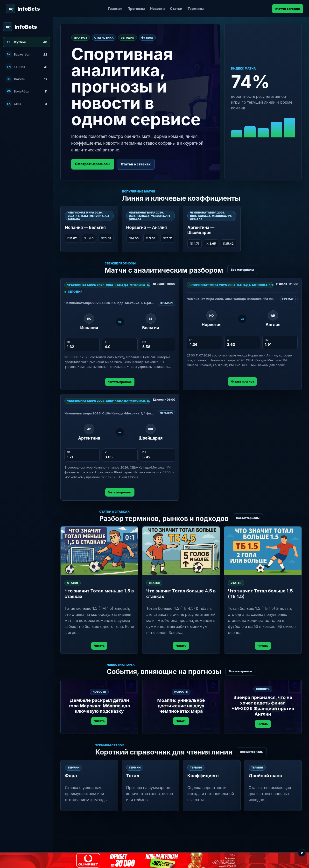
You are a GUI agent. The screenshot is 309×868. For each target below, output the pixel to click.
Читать (99, 646)
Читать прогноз (120, 382)
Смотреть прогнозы (93, 164)
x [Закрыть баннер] (302, 853)
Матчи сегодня (288, 9)
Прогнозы (136, 9)
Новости (158, 9)
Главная (115, 9)
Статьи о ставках (136, 164)
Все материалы (242, 270)
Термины (196, 9)
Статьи (176, 9)
